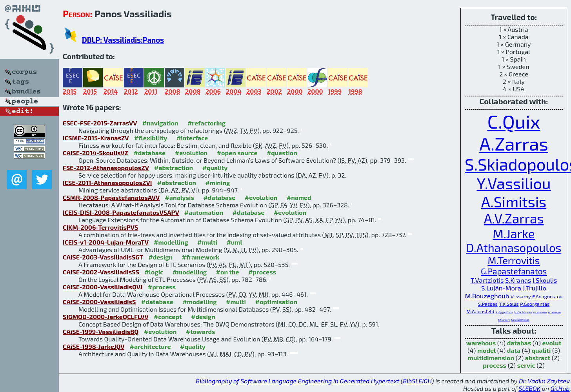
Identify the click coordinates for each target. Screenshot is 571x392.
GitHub (560, 388)
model (486, 350)
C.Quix (514, 121)
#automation (204, 212)
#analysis (179, 197)
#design (160, 257)
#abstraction (174, 168)
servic (526, 365)
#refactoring (206, 123)
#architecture (150, 346)
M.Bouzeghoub (487, 296)
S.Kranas (518, 280)
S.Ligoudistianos (520, 320)
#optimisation (276, 302)
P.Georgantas (535, 304)
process (495, 365)
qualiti (541, 350)
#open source (237, 153)
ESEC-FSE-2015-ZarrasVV (100, 123)
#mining (217, 182)
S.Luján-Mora (501, 288)
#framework (201, 257)
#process (262, 272)
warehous (481, 343)
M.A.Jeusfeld (480, 311)
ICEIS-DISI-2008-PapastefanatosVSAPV (121, 212)
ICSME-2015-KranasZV (96, 138)
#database (149, 153)
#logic (154, 272)
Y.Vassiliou (514, 183)
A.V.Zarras (514, 218)
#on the (228, 272)
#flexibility (151, 138)
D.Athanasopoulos (514, 248)
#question (282, 153)
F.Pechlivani (523, 312)
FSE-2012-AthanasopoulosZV (106, 168)
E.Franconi (504, 320)
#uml (234, 242)
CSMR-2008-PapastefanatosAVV (111, 197)
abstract (538, 358)
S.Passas (488, 304)
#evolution (191, 153)
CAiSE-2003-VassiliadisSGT (103, 257)
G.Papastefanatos (514, 271)
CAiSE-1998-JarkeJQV (94, 346)
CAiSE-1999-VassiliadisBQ (101, 331)
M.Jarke (514, 233)
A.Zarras (514, 143)
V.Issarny (521, 296)
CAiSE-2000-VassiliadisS (99, 302)
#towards (201, 331)
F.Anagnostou (547, 296)
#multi (207, 242)
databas (519, 343)
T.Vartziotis (487, 280)
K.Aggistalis (504, 312)
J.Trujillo (534, 288)
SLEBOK (529, 388)
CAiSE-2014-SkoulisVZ (95, 153)
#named (299, 197)
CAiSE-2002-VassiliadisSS (101, 272)
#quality (215, 168)
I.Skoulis (545, 280)
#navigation (160, 123)
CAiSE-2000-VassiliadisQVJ (103, 287)
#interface (192, 138)
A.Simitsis (514, 201)
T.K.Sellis (509, 304)
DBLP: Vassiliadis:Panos (123, 40)
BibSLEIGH (417, 381)
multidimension (491, 358)
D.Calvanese (540, 312)
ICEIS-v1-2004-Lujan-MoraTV (106, 242)
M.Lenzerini (555, 312)
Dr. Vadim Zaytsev (544, 381)
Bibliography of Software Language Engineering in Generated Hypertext (297, 381)
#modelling (171, 242)
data (514, 350)
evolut (552, 343)
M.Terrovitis (514, 260)
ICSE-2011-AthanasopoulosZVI (107, 182)
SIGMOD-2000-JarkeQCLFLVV (105, 317)
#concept (168, 317)
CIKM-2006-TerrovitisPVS (100, 227)
